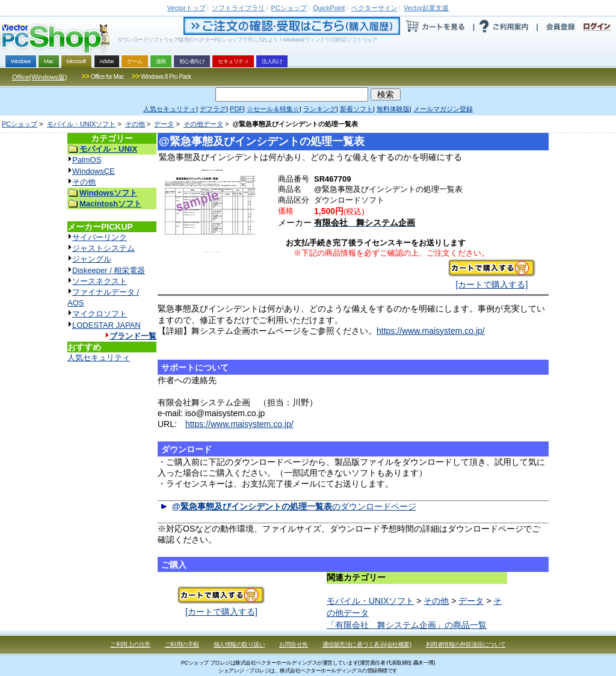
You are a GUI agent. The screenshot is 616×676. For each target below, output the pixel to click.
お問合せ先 (294, 644)
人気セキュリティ (99, 358)
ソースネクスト (100, 281)
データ (164, 124)
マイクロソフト (100, 314)
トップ (186, 8)
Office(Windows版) (39, 77)
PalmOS (87, 160)
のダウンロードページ (294, 506)
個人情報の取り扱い (239, 644)
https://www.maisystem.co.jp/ (431, 331)
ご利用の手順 (182, 644)
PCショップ (20, 124)
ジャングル (92, 259)
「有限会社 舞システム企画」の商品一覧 (407, 625)
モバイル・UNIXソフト (81, 124)
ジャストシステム (103, 248)
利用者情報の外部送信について (466, 644)
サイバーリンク (100, 237)
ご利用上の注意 (130, 644)
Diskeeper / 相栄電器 (109, 270)
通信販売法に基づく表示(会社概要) (367, 644)
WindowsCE (94, 171)
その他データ (203, 124)
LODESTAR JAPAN (106, 325)
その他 (135, 124)
